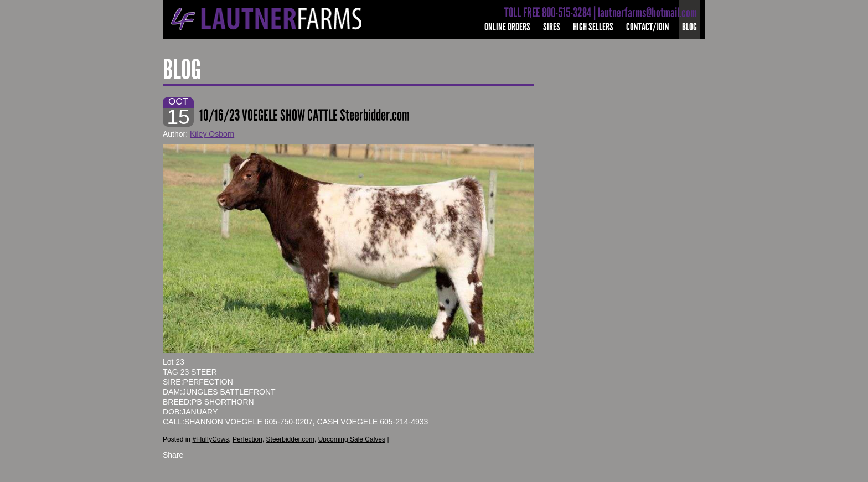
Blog (689, 27)
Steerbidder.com (290, 439)
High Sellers (593, 27)
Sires (552, 27)
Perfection (247, 439)
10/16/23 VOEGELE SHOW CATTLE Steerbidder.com (304, 115)
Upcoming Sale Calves (352, 439)
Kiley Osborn (212, 134)
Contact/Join (648, 27)
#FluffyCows (210, 439)
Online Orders (507, 27)
